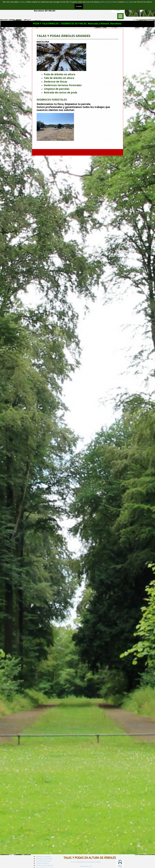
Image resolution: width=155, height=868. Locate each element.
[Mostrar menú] (120, 16)
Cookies (98, 862)
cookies (22, 2)
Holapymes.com (86, 866)
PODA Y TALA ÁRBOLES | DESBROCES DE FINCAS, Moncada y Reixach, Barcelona (77, 24)
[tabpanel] (78, 89)
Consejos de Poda (43, 861)
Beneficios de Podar (44, 859)
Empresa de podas (44, 856)
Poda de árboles (43, 863)
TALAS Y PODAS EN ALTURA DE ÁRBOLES (90, 857)
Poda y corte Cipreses (45, 865)
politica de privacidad (108, 2)
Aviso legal (75, 862)
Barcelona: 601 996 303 (45, 11)
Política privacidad (87, 862)
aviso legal (129, 2)
